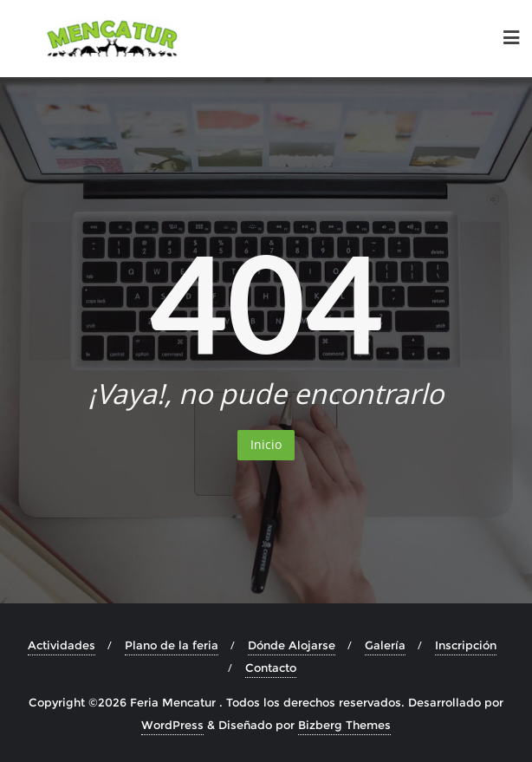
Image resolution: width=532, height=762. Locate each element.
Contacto (271, 668)
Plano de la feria (172, 645)
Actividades (62, 645)
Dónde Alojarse (292, 645)
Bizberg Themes (344, 725)
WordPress (172, 725)
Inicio (266, 444)
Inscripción (466, 645)
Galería (385, 645)
